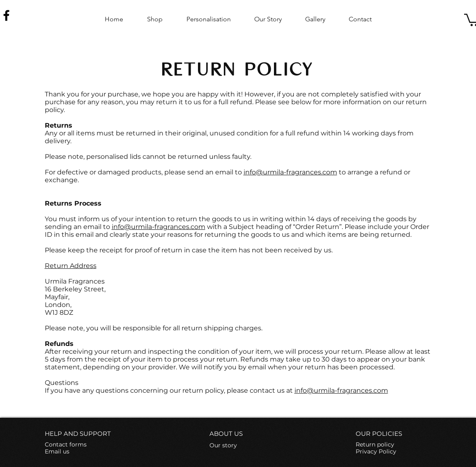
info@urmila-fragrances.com (290, 172)
